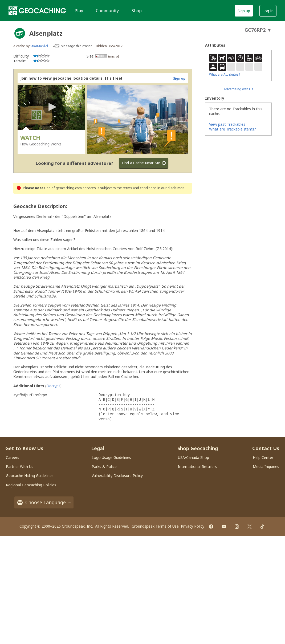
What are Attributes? (225, 74)
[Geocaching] (37, 11)
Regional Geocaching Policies (31, 485)
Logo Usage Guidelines (111, 457)
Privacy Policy (193, 526)
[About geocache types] (20, 33)
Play (79, 11)
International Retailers (197, 466)
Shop (137, 11)
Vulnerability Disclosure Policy (117, 476)
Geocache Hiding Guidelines (30, 476)
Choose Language (44, 502)
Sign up (244, 11)
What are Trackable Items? (233, 129)
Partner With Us (20, 466)
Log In (268, 11)
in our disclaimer (170, 188)
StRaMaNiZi (39, 46)
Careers (13, 457)
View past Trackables (227, 124)
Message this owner (76, 46)
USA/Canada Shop (194, 457)
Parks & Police (104, 466)
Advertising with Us (239, 89)
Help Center (263, 457)
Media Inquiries (266, 466)
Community (107, 11)
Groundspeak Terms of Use (155, 526)
